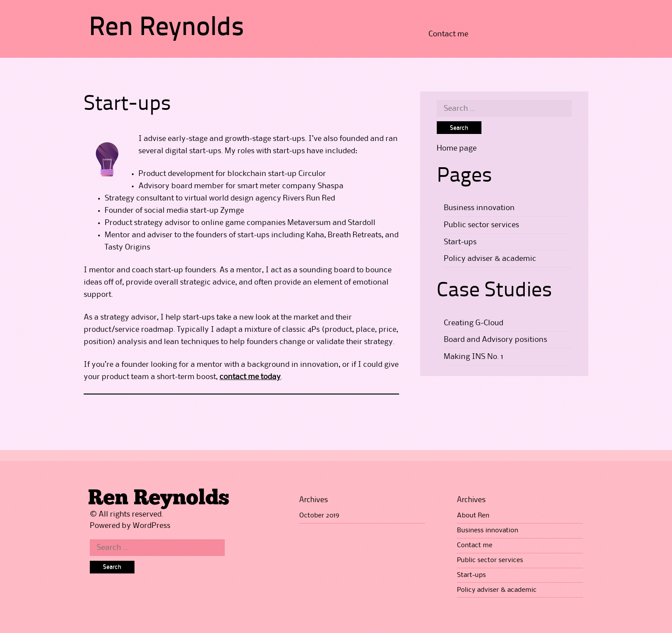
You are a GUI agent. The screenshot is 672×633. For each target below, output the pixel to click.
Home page (457, 148)
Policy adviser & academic (490, 259)
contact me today (250, 377)
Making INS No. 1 (474, 357)
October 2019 (319, 516)
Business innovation (479, 208)
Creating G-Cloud (474, 323)
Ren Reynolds (166, 28)
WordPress (152, 526)
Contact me (448, 34)
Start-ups (460, 242)
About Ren (473, 516)
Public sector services (481, 225)
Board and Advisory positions (495, 340)
